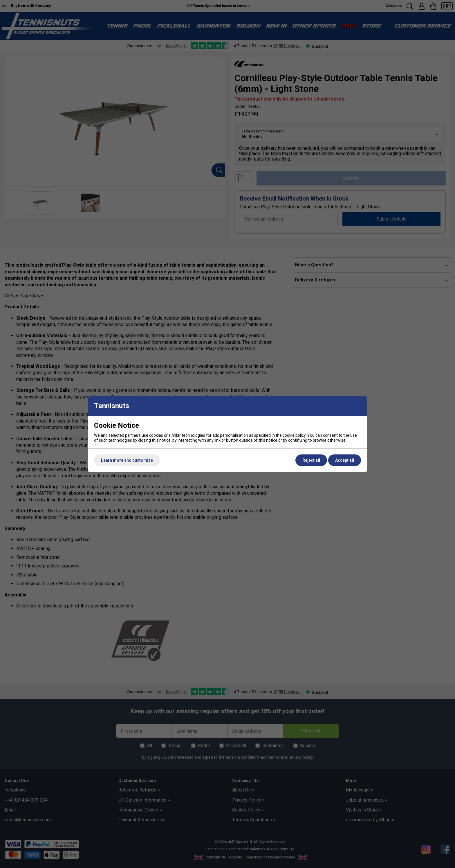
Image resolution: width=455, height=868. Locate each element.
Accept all (345, 460)
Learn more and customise (127, 460)
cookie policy (294, 435)
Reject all (311, 460)
